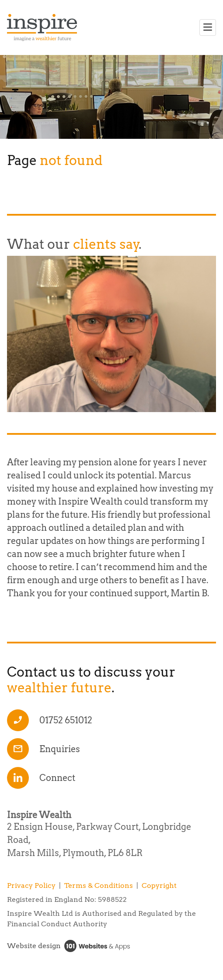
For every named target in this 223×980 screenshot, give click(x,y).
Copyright (159, 885)
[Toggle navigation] (208, 28)
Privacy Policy (31, 885)
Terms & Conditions (99, 885)
